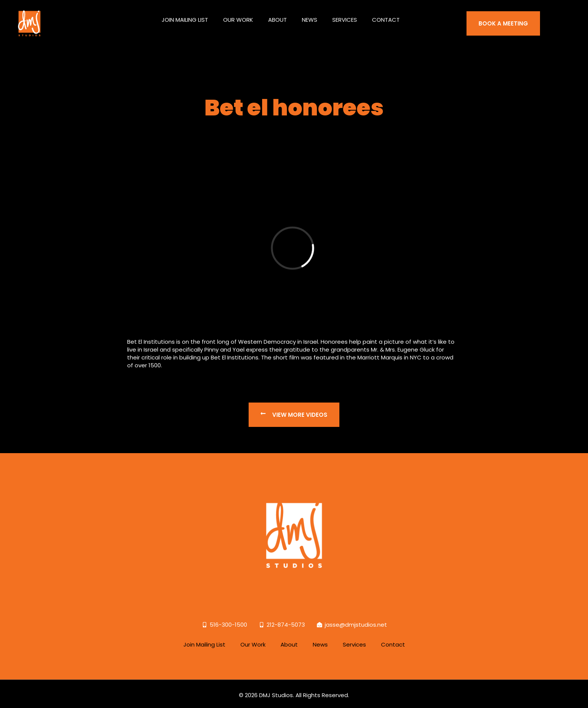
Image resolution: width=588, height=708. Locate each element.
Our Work (238, 16)
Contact (386, 16)
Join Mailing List (185, 16)
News (310, 16)
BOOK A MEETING (503, 19)
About (277, 16)
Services (345, 16)
